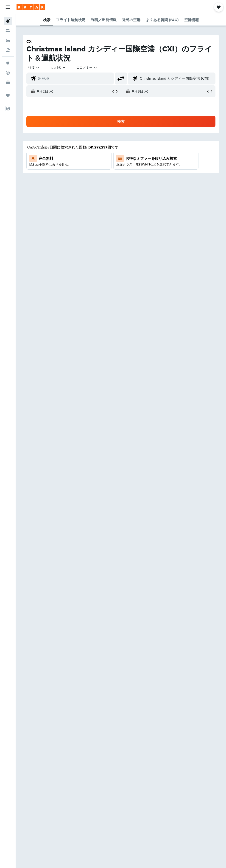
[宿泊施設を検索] (8, 31)
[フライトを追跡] (8, 73)
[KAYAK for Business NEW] (8, 82)
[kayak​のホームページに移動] (31, 7)
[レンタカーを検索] (8, 40)
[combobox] (87, 67)
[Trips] (8, 95)
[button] (8, 7)
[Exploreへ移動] (8, 63)
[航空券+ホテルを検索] (8, 50)
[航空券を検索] (8, 21)
